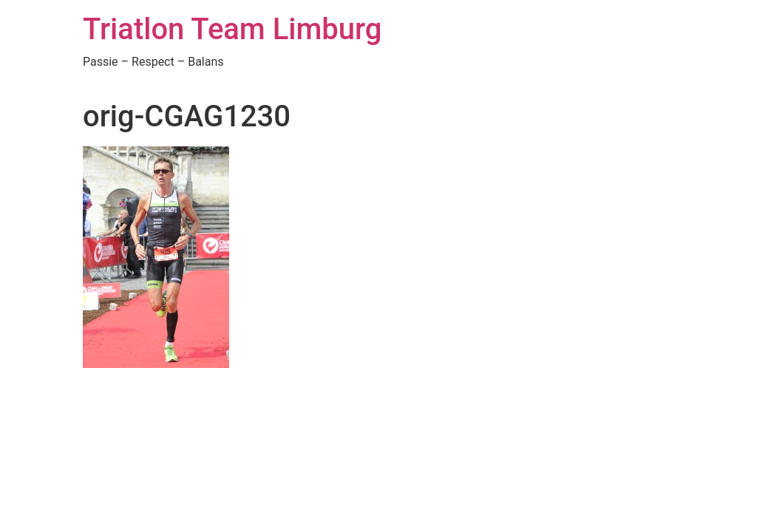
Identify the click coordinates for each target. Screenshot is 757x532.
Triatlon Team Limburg (232, 29)
